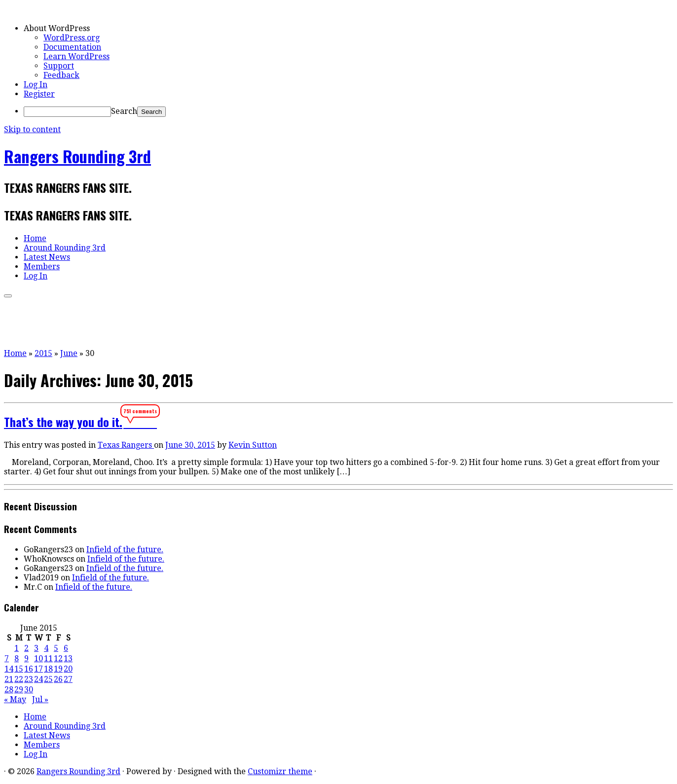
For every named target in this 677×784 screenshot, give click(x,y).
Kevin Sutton (253, 445)
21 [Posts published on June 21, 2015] (9, 679)
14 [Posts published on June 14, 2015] (9, 669)
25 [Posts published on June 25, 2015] (48, 679)
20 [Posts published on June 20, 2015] (68, 669)
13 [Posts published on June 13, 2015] (68, 659)
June (69, 353)
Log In (36, 85)
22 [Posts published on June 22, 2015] (19, 679)
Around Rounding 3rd (65, 248)
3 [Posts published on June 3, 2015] (36, 648)
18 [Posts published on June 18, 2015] (48, 669)
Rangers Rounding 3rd (77, 156)
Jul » (40, 699)
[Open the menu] (8, 296)
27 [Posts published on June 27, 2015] (68, 679)
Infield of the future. (125, 550)
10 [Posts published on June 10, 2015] (38, 659)
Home (35, 238)
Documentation (72, 47)
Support (59, 66)
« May (15, 699)
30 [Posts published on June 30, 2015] (29, 690)
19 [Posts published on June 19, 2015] (58, 669)
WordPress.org (72, 38)
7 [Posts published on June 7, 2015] (7, 659)
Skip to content (32, 129)
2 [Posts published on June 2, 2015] (26, 648)
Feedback (61, 75)
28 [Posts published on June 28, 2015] (9, 690)
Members (42, 267)
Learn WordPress (76, 56)
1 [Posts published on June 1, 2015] (17, 648)
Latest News (47, 257)
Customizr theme (280, 771)
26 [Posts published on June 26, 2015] (58, 679)
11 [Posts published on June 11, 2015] (48, 659)
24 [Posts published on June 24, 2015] (38, 679)
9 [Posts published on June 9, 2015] (26, 659)
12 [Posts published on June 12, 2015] (58, 659)
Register (39, 94)
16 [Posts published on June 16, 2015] (29, 669)
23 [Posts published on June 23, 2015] (29, 679)
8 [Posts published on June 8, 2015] (17, 659)
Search (124, 111)
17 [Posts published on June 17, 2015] (38, 669)
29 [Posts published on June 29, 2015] (19, 690)
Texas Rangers (126, 445)
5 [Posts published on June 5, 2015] (56, 648)
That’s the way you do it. (63, 422)
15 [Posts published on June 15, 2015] (19, 669)
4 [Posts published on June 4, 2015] (46, 648)
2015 (43, 353)
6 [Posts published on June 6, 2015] (66, 648)
